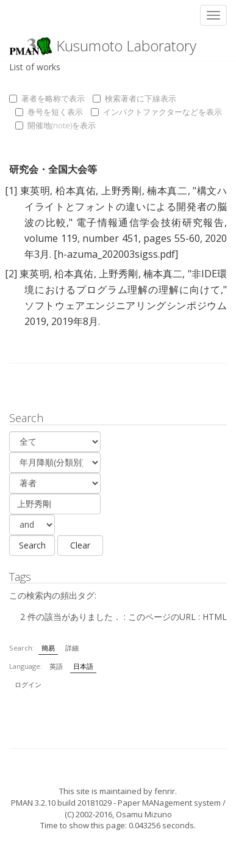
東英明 (35, 191)
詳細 (72, 648)
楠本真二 (167, 191)
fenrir (165, 791)
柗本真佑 (76, 191)
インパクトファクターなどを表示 (156, 112)
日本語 (83, 666)
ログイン (28, 684)
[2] (11, 274)
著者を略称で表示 (47, 98)
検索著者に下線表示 (134, 98)
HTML (215, 617)
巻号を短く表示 (49, 112)
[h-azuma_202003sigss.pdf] (116, 254)
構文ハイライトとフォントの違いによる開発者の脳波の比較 (126, 206)
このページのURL (162, 617)
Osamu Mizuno (144, 814)
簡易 (48, 648)
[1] (11, 191)
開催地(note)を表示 (55, 125)
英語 (56, 666)
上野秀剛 (121, 191)
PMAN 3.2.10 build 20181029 (61, 803)
